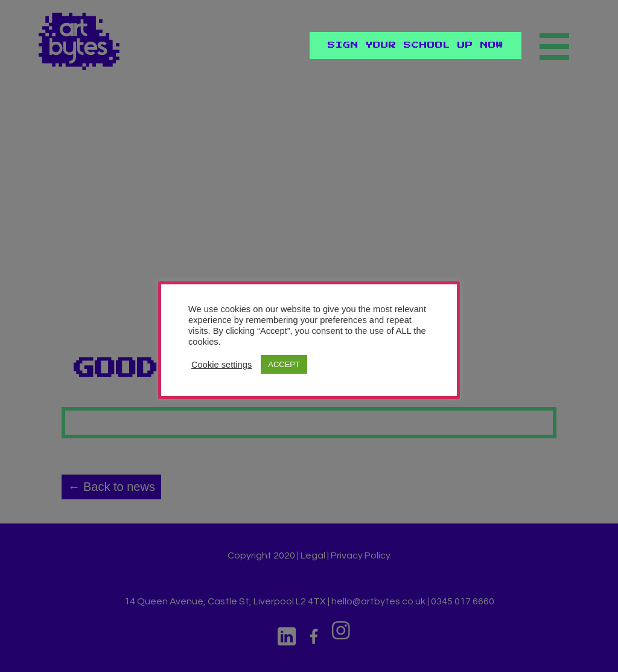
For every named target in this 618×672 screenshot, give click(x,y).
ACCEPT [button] (284, 364)
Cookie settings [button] (221, 365)
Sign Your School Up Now (416, 45)
